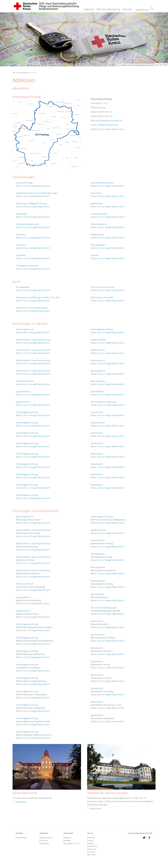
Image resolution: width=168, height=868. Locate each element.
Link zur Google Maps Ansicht (111, 129)
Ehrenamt (21, 234)
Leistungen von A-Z (71, 843)
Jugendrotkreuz (23, 391)
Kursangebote (23, 287)
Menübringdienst (99, 224)
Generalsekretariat (25, 793)
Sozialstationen (98, 423)
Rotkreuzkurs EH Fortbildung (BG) (32, 308)
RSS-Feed (91, 852)
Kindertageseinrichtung (27, 412)
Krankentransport (99, 214)
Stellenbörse (142, 10)
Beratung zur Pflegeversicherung (31, 203)
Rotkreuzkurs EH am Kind (103, 287)
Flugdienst (21, 255)
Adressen (91, 838)
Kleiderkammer (98, 350)
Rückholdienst (97, 391)
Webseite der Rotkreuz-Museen (108, 793)
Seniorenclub (97, 412)
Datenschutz (92, 846)
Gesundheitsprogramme (102, 183)
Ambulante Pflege (24, 183)
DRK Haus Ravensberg (108, 9)
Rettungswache (98, 360)
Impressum (92, 849)
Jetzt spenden (21, 838)
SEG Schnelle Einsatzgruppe (104, 402)
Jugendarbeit (97, 203)
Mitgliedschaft (97, 234)
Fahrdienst (21, 245)
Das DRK (33, 73)
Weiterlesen (21, 802)
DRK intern (92, 855)
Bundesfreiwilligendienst (28, 224)
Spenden (127, 9)
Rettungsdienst (98, 245)
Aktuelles (67, 840)
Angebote (89, 9)
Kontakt (90, 840)
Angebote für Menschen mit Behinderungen (37, 193)
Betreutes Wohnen (25, 381)
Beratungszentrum (25, 329)
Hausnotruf (96, 193)
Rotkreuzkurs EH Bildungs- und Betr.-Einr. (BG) (38, 297)
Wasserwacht (97, 433)
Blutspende (22, 214)
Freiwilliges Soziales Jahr (27, 266)
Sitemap (90, 843)
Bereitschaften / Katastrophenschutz (33, 340)
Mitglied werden (46, 838)
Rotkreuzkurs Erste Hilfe (102, 297)
